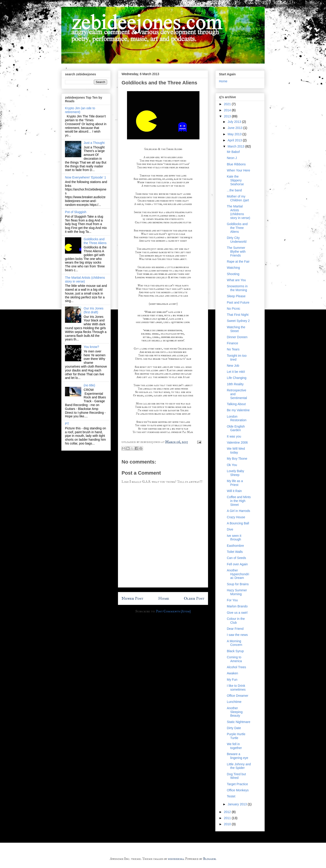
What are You (236, 280)
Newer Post (132, 598)
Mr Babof (233, 152)
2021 (228, 104)
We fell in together (234, 746)
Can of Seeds (236, 558)
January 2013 (238, 804)
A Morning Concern (235, 643)
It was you (234, 436)
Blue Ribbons (236, 164)
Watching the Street (236, 329)
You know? (91, 347)
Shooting (233, 274)
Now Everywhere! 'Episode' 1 (85, 177)
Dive (230, 529)
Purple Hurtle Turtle (236, 736)
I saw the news (237, 635)
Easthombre (235, 546)
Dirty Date (234, 728)
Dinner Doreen (237, 337)
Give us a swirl (237, 613)
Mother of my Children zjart (238, 198)
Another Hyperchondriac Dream (238, 574)
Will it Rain (234, 491)
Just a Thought (94, 143)
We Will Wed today (236, 451)
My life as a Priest (235, 483)
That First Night (238, 315)
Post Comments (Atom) (173, 611)
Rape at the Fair (238, 262)
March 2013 (236, 146)
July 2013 (235, 122)
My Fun (232, 680)
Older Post (194, 598)
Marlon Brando (237, 606)
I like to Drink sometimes (236, 688)
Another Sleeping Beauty (235, 712)
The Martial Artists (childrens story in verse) (239, 212)
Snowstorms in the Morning (237, 288)
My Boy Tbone (237, 459)
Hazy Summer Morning (237, 592)
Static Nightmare (239, 722)
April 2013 (235, 140)
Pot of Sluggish (76, 212)
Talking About (236, 404)
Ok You (232, 465)
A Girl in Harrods (239, 511)
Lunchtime (234, 702)
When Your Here (239, 170)
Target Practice (237, 784)
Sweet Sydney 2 (238, 321)
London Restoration (237, 418)
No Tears (233, 349)
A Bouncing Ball (238, 523)
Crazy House (236, 517)
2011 (228, 818)
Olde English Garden (236, 428)
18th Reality (235, 384)
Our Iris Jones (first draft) (94, 310)
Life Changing (237, 378)
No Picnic (234, 309)
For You (232, 600)
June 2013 (235, 128)
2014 (228, 110)
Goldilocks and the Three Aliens (95, 241)
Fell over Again (237, 564)
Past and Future (238, 302)
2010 (228, 824)
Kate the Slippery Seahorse (235, 180)
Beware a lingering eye (237, 756)
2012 (228, 812)
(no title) (90, 385)
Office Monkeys (238, 790)
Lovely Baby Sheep (235, 473)
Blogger (209, 859)
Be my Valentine (238, 410)
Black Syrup (235, 651)
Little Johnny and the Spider (239, 766)
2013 (228, 116)
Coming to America (234, 659)
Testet (231, 796)
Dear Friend (235, 629)
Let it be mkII (236, 372)
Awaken (233, 673)
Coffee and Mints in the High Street (239, 501)
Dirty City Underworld (237, 240)
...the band (234, 190)
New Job (233, 366)
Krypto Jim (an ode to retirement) (80, 110)
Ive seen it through (234, 538)
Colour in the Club (236, 621)
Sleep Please (236, 296)
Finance (233, 343)
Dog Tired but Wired (236, 776)
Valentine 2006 (237, 442)
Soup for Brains (238, 584)
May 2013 (235, 134)
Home (164, 598)
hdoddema (176, 859)
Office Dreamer (238, 696)
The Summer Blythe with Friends (236, 252)
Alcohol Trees (236, 667)
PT (67, 424)
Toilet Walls (235, 552)
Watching (233, 268)
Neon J (232, 158)
